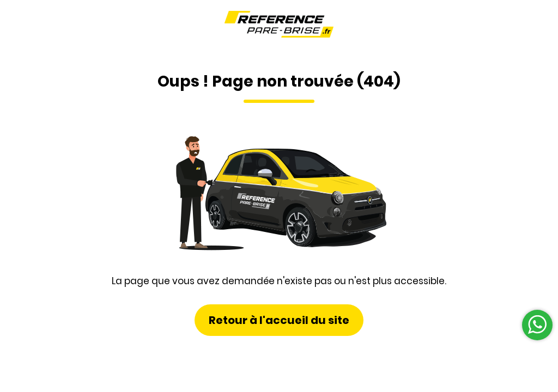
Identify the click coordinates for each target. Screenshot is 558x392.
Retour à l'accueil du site (279, 320)
